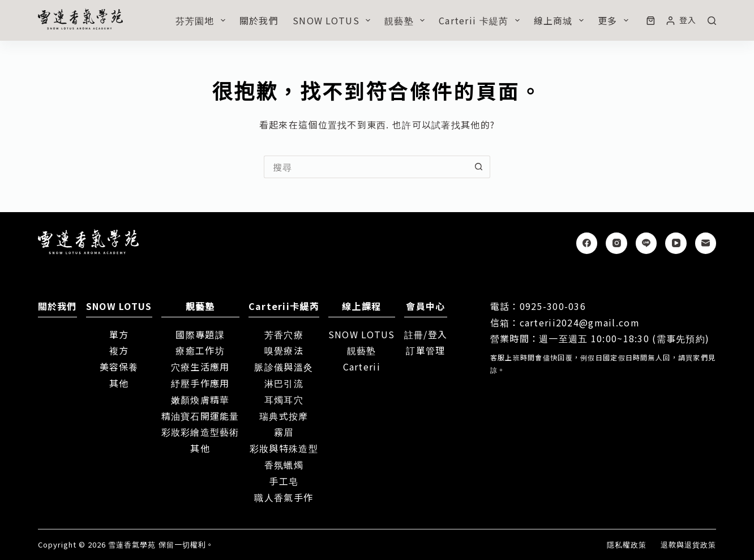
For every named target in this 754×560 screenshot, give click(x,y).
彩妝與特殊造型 (284, 448)
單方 (119, 334)
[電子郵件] (706, 243)
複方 (119, 350)
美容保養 (119, 367)
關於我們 (259, 20)
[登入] (681, 20)
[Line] (646, 243)
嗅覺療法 (284, 350)
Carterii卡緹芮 (284, 306)
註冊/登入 (426, 334)
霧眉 (284, 432)
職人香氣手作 (284, 497)
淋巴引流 (284, 383)
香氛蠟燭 (284, 464)
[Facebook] (587, 243)
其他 (119, 383)
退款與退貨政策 (688, 545)
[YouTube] (676, 243)
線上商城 (561, 20)
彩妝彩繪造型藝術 (200, 432)
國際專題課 (200, 334)
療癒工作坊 (200, 350)
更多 (615, 20)
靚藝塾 (407, 20)
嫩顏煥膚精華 (200, 399)
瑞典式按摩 (284, 416)
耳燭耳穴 (284, 399)
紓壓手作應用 (200, 383)
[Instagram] (616, 243)
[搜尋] (712, 21)
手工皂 (284, 481)
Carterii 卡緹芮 (481, 20)
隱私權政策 (627, 545)
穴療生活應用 (200, 367)
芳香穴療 (284, 334)
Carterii (362, 367)
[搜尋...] (366, 167)
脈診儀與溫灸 (284, 367)
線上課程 (361, 306)
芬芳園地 (203, 20)
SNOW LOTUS (334, 20)
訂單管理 (425, 350)
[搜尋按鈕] (479, 167)
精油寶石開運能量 (200, 416)
